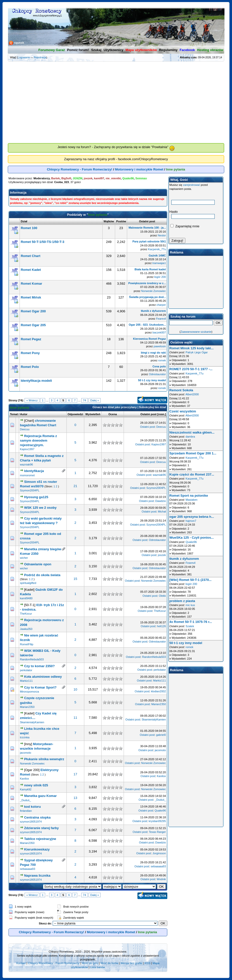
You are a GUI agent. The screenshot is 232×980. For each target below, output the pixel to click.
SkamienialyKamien (32, 722)
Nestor (162, 235)
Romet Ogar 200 (33, 311)
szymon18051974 (31, 822)
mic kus (190, 605)
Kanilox (25, 779)
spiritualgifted (28, 583)
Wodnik (161, 879)
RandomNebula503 (32, 659)
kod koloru (32, 807)
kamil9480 (26, 598)
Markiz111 (26, 681)
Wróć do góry (90, 963)
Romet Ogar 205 (33, 325)
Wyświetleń (93, 414)
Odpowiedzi (75, 414)
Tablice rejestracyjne (40, 839)
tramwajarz (159, 263)
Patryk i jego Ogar (197, 352)
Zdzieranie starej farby (41, 828)
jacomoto (26, 753)
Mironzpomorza (30, 692)
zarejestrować (192, 185)
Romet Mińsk (31, 297)
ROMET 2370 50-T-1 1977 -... (191, 369)
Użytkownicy (113, 50)
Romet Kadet (31, 270)
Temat (14, 414)
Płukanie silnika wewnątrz (44, 759)
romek (162, 360)
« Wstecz (32, 400)
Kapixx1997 (27, 449)
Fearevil (161, 319)
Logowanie (24, 57)
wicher (24, 558)
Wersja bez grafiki (131, 963)
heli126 (161, 626)
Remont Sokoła (181, 390)
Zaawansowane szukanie (196, 332)
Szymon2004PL (30, 490)
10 (75, 689)
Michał (162, 512)
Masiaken (191, 500)
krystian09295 (157, 821)
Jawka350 (26, 629)
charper (161, 305)
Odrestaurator (157, 374)
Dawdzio (161, 501)
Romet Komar (31, 284)
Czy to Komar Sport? (40, 687)
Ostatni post (148, 414)
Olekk (162, 596)
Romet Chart (31, 256)
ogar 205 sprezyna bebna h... (192, 517)
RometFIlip (27, 644)
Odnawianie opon (38, 564)
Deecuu (25, 429)
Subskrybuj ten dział (152, 407)
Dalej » (95, 400)
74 (85, 400)
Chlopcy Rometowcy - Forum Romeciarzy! (80, 169)
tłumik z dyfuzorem (184, 559)
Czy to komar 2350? (39, 666)
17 (75, 774)
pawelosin (160, 346)
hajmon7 (191, 521)
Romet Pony (30, 353)
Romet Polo (30, 367)
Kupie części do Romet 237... (192, 474)
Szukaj (96, 50)
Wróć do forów (109, 963)
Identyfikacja (34, 471)
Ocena (113, 414)
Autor (24, 414)
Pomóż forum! (78, 50)
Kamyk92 (26, 789)
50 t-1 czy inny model (186, 643)
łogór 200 (160, 277)
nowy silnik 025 (36, 785)
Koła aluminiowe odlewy (43, 677)
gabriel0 (161, 735)
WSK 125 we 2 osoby (40, 508)
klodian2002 (158, 691)
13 (75, 798)
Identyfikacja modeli (36, 381)
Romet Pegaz (31, 339)
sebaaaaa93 (28, 869)
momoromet (27, 475)
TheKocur (26, 614)
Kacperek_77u (157, 249)
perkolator (26, 670)
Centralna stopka (37, 817)
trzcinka (25, 737)
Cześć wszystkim (183, 411)
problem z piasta (182, 601)
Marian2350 (27, 707)
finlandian (26, 811)
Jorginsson (159, 853)
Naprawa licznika (37, 876)
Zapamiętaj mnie (185, 226)
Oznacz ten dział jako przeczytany (114, 407)
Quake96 (160, 811)
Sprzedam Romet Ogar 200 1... (193, 453)
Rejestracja (40, 57)
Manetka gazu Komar (40, 796)
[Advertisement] (116, 98)
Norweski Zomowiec (153, 291)
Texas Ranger (157, 832)
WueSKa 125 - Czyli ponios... (191, 538)
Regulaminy (168, 50)
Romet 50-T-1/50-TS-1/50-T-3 (43, 242)
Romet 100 (29, 228)
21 (75, 486)
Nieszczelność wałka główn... (192, 432)
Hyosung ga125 (36, 497)
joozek (162, 555)
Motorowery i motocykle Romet (139, 169)
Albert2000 (192, 394)
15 (75, 579)
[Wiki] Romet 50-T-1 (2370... (190, 580)
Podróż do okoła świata (42, 575)
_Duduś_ (26, 800)
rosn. (162, 414)
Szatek (190, 626)
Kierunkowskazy (37, 849)
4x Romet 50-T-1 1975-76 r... (191, 622)
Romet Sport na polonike (189, 496)
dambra (190, 437)
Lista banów (98, 967)
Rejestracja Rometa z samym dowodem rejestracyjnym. (38, 440)
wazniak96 (27, 464)
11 (75, 718)
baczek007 (159, 332)
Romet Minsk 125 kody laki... (191, 348)
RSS (148, 963)
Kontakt (21, 963)
